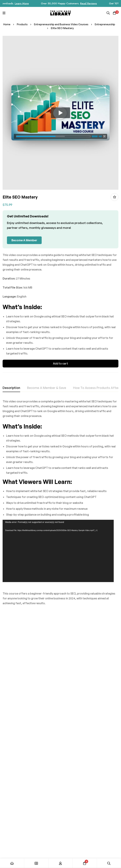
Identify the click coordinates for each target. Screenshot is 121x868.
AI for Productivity (74, 669)
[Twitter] (98, 816)
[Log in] (61, 863)
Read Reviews (101, 3)
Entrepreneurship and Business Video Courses (75, 24)
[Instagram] (78, 816)
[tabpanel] (61, 505)
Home (18, 24)
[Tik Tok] (91, 816)
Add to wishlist (114, 197)
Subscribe (94, 756)
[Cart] (114, 13)
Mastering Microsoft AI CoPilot (41, 673)
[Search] (107, 13)
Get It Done (99, 669)
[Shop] (36, 863)
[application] (58, 551)
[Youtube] (104, 816)
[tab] (11, 388)
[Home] (12, 863)
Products (34, 24)
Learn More (34, 3)
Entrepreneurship (48, 28)
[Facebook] (85, 816)
